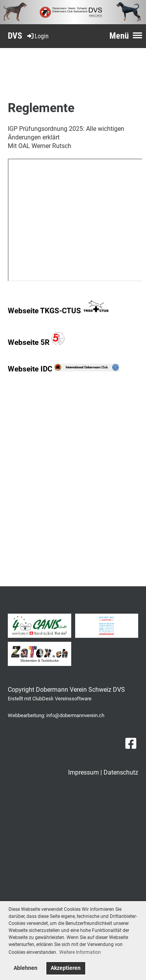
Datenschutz (121, 772)
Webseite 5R (36, 342)
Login (37, 36)
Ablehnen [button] (26, 968)
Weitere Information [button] (80, 952)
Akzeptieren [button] (66, 968)
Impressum (84, 772)
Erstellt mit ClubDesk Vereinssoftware (50, 699)
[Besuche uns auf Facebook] (131, 744)
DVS (15, 36)
